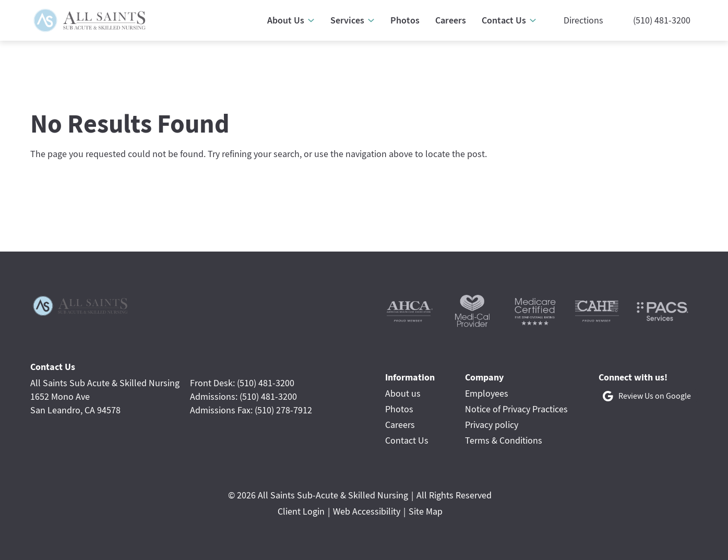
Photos (399, 409)
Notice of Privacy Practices (516, 409)
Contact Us (407, 440)
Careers (400, 425)
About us (403, 393)
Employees (487, 393)
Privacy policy (492, 425)
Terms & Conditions (504, 440)
